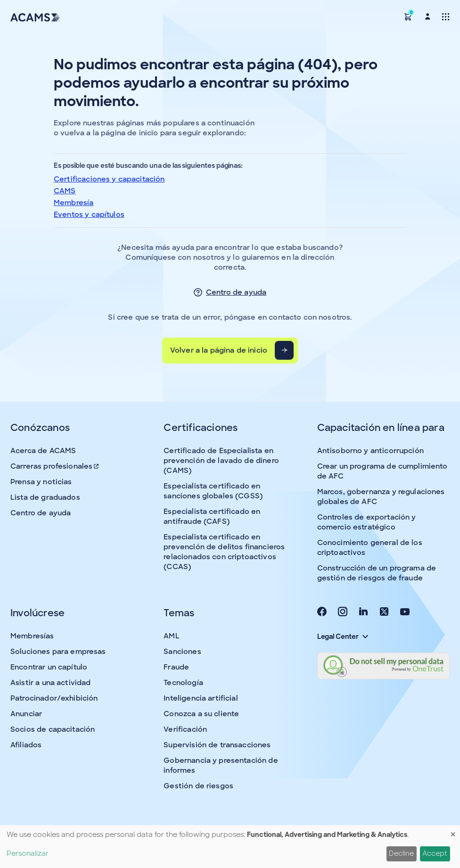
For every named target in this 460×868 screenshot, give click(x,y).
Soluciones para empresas (58, 652)
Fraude (176, 667)
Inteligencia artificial (201, 698)
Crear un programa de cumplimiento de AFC (382, 471)
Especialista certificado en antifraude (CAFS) (212, 517)
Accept (435, 853)
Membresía (74, 203)
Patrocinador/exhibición (54, 698)
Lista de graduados (45, 497)
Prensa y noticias (41, 482)
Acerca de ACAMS (43, 451)
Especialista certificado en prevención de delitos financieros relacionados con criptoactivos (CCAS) (224, 552)
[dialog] (230, 847)
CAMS (65, 191)
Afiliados (26, 745)
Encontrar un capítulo (49, 667)
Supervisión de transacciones (217, 745)
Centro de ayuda (236, 292)
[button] (408, 16)
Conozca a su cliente (201, 714)
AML (171, 636)
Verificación (185, 729)
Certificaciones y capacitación (109, 179)
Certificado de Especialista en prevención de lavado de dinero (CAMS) (221, 461)
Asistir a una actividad (50, 683)
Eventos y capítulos (89, 215)
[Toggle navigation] (446, 16)
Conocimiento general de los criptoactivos (370, 548)
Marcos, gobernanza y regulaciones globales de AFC (381, 497)
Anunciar (26, 714)
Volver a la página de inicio (219, 350)
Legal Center (343, 637)
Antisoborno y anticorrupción (370, 451)
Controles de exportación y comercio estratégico (367, 522)
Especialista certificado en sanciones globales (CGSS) (213, 491)
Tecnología (183, 683)
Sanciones (182, 652)
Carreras (55, 466)
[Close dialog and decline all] (453, 831)
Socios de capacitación (53, 729)
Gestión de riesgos (198, 786)
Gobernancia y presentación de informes (221, 765)
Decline (401, 853)
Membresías (32, 636)
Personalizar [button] (28, 853)
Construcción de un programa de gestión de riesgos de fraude (377, 573)
